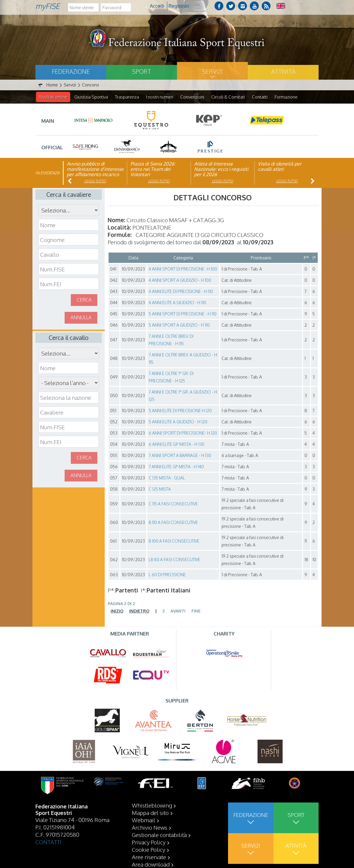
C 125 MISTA (160, 489)
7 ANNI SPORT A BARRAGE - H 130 (180, 456)
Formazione (286, 97)
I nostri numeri (160, 97)
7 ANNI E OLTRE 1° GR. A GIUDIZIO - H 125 (183, 396)
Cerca (84, 300)
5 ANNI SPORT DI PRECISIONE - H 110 (183, 314)
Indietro (139, 611)
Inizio (117, 611)
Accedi (157, 6)
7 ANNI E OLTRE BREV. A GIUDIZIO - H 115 (183, 359)
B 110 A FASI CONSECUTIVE (173, 523)
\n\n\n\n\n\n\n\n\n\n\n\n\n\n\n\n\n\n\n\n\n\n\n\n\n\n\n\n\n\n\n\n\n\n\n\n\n (69, 383)
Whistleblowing (152, 805)
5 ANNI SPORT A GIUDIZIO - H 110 (179, 325)
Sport (142, 71)
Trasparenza (127, 97)
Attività (283, 71)
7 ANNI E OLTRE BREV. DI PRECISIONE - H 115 (171, 340)
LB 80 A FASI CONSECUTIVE (174, 560)
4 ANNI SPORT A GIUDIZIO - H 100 (180, 280)
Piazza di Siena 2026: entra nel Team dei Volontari (153, 169)
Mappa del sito (150, 813)
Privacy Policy (149, 842)
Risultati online (53, 97)
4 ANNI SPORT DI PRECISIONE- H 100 (183, 269)
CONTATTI (48, 842)
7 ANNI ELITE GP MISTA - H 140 (176, 467)
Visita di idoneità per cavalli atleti (280, 167)
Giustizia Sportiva (91, 97)
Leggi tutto (95, 181)
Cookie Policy (149, 849)
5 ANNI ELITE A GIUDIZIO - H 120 (178, 422)
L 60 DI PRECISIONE (167, 575)
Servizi (213, 71)
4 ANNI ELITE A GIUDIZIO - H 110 (177, 303)
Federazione (71, 71)
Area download (151, 864)
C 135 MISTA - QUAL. (167, 478)
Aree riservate (149, 857)
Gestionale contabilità (159, 835)
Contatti (260, 97)
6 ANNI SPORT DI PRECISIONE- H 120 (183, 433)
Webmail (144, 820)
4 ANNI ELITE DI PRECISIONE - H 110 (181, 292)
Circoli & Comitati (228, 97)
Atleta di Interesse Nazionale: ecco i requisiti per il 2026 (221, 169)
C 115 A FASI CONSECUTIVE (173, 504)
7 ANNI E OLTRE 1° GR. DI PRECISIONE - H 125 (171, 377)
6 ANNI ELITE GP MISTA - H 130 (177, 444)
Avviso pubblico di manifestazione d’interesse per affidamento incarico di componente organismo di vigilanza (95, 175)
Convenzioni (192, 97)
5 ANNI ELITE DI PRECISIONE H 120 (180, 411)
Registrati (179, 6)
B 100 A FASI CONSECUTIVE (174, 541)
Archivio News (150, 827)
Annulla (81, 318)
